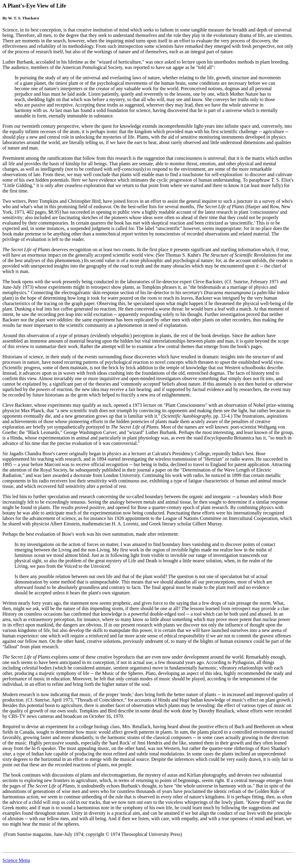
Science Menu (16, 860)
